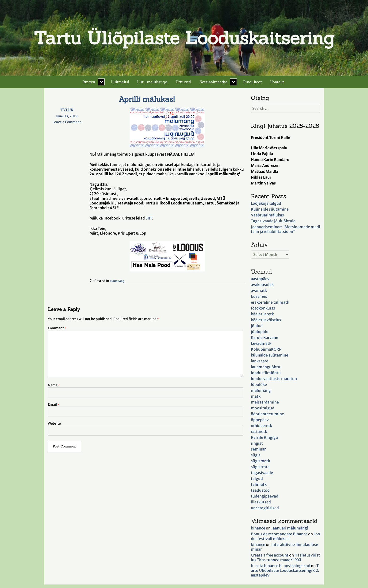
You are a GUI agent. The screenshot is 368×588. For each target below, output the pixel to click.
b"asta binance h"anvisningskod (281, 566)
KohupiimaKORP (266, 349)
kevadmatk (261, 343)
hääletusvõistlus (266, 320)
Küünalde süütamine (270, 209)
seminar (258, 449)
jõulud (257, 326)
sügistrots (260, 467)
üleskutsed (261, 502)
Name (54, 385)
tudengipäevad (265, 496)
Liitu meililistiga (152, 82)
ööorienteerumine (267, 414)
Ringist (89, 82)
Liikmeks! (120, 82)
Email (53, 404)
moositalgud (263, 408)
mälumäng (117, 281)
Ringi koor (253, 82)
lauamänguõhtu (266, 367)
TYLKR (67, 110)
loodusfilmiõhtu (266, 373)
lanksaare (260, 361)
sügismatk (261, 461)
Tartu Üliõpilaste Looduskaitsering (184, 38)
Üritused (183, 82)
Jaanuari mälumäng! (290, 528)
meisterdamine (265, 402)
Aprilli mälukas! (147, 99)
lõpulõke (259, 384)
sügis (256, 455)
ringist (257, 443)
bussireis (259, 296)
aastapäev (260, 279)
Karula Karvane (264, 337)
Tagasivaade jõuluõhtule (273, 221)
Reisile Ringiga (264, 437)
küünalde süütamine (270, 355)
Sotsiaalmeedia (213, 82)
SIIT (149, 218)
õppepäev (260, 420)
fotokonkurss (263, 308)
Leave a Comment (67, 122)
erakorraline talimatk (270, 302)
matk (256, 396)
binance (258, 528)
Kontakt (277, 82)
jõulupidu (260, 332)
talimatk (259, 484)
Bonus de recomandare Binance (279, 534)
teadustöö (260, 490)
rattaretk (259, 431)
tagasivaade (262, 473)
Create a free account (270, 555)
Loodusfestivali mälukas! (286, 536)
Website (54, 423)
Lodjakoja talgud (266, 203)
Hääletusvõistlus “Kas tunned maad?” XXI (285, 557)
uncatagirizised (265, 508)
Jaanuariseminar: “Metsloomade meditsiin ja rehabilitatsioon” (286, 229)
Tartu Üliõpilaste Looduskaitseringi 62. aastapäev (285, 570)
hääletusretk (262, 314)
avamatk (259, 290)
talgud (257, 478)
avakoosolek (262, 285)
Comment (57, 328)
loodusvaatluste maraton (274, 379)
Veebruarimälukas (267, 215)
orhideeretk (261, 426)
